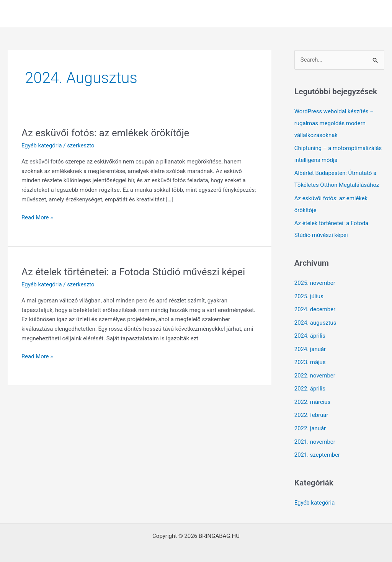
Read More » (37, 218)
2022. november (315, 370)
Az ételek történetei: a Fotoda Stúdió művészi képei (134, 272)
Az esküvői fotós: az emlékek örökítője (106, 133)
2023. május (310, 357)
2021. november (315, 435)
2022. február (311, 409)
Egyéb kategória (42, 145)
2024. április (310, 332)
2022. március (313, 396)
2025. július (309, 293)
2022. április (310, 383)
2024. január (310, 345)
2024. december (315, 306)
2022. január (310, 422)
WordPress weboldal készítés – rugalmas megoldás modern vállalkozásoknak (334, 123)
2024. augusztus (316, 319)
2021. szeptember (317, 448)
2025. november (315, 280)
